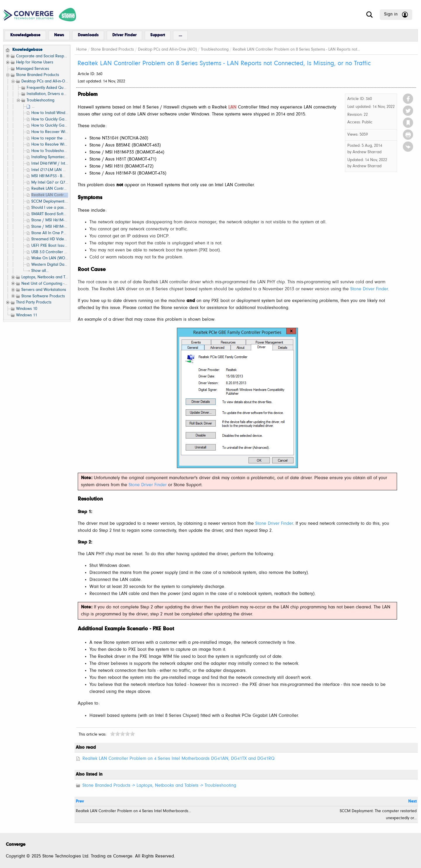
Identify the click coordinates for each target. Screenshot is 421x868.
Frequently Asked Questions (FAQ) (57, 88)
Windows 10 (27, 309)
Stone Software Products (43, 296)
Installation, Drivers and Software (56, 94)
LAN (232, 107)
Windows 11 (27, 315)
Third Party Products (34, 302)
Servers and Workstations (44, 290)
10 (132, 734)
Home (82, 50)
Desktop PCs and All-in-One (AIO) (51, 81)
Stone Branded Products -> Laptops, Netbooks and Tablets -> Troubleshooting (159, 786)
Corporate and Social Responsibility (48, 56)
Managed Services (33, 69)
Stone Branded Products (38, 75)
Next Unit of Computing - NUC (48, 284)
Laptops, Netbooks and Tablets (49, 277)
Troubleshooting (40, 100)
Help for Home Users (35, 62)
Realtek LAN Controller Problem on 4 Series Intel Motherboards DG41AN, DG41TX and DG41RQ (178, 759)
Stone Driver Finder (369, 289)
